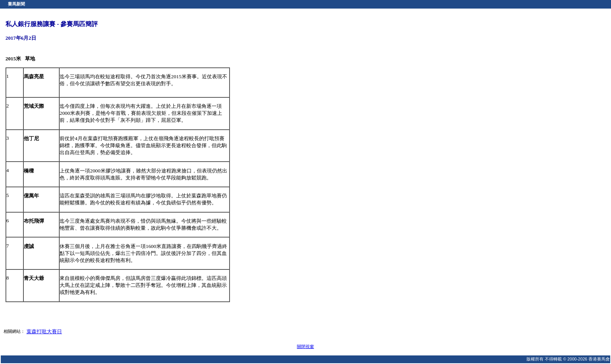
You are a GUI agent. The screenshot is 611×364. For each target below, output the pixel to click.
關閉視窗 (305, 346)
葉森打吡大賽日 (44, 331)
